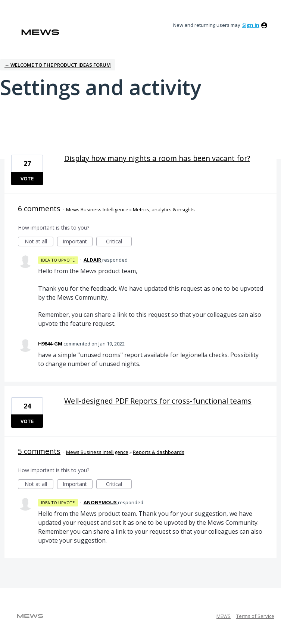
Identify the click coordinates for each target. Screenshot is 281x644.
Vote (27, 179)
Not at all (39, 242)
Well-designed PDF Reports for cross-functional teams (158, 401)
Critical (119, 242)
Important (78, 242)
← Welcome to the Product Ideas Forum (58, 65)
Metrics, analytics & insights (164, 209)
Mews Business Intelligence (97, 209)
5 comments (39, 451)
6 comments (39, 209)
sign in (251, 25)
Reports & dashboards (159, 452)
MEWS (224, 616)
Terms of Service (255, 616)
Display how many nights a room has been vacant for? (157, 158)
